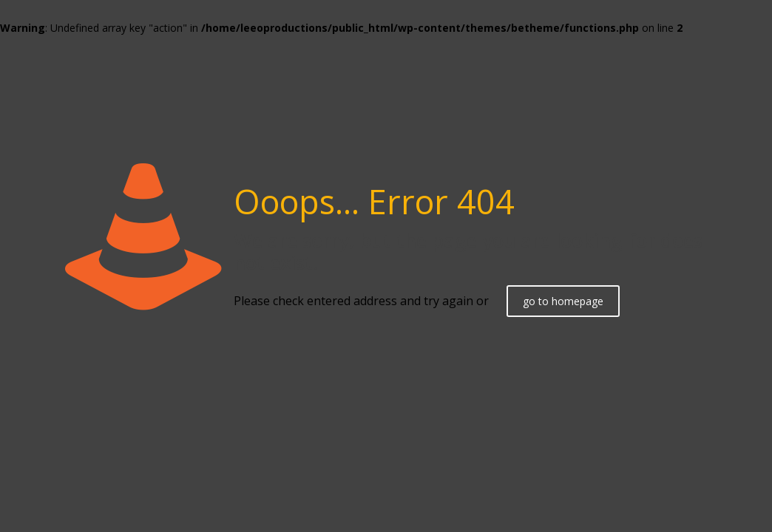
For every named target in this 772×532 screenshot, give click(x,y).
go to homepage (563, 301)
